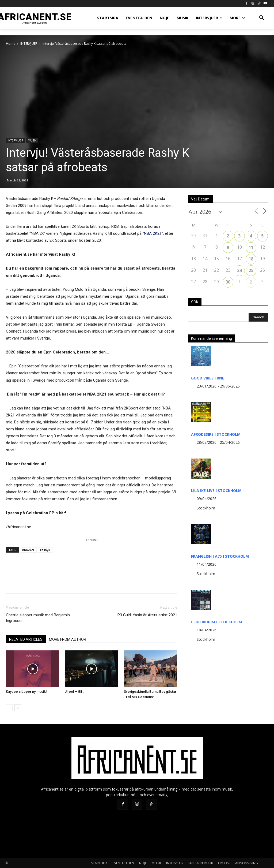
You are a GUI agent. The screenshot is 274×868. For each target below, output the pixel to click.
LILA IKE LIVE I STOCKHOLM (216, 491)
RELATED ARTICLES (26, 639)
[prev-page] (9, 708)
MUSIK (32, 140)
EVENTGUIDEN (123, 863)
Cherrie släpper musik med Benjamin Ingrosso (38, 618)
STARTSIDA (99, 863)
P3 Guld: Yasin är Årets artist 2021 (147, 615)
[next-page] (18, 708)
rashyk (45, 550)
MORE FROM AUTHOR (68, 639)
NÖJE (143, 863)
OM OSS (224, 863)
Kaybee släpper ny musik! (26, 692)
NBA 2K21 (153, 233)
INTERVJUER (29, 44)
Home (11, 44)
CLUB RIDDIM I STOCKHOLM (217, 622)
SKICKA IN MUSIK (201, 863)
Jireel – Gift (74, 692)
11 (251, 247)
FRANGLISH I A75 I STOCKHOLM (220, 556)
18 (251, 259)
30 (228, 282)
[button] (262, 18)
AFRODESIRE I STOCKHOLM (216, 434)
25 (251, 270)
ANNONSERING (247, 863)
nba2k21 (28, 550)
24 (239, 270)
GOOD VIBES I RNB (208, 378)
